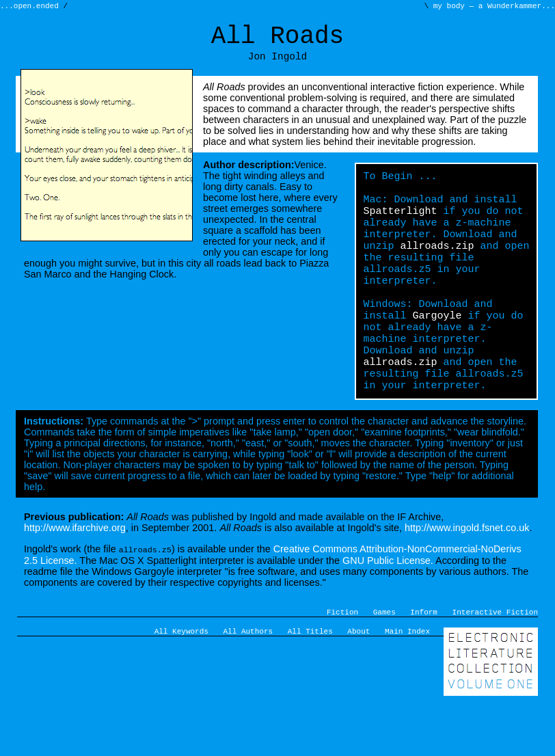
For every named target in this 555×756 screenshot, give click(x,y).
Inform (424, 661)
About (358, 683)
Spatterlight (400, 228)
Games (384, 661)
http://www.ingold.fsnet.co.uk (467, 576)
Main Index (407, 683)
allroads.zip (437, 269)
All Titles (310, 683)
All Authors (248, 683)
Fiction (342, 661)
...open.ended (31, 7)
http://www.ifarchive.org (75, 576)
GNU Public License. (388, 608)
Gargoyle (437, 351)
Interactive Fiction (495, 661)
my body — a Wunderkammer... (492, 7)
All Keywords (181, 683)
